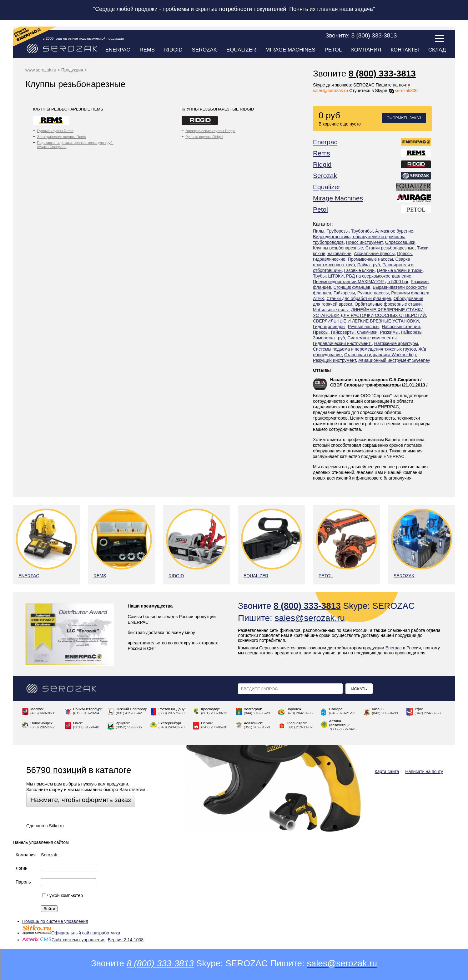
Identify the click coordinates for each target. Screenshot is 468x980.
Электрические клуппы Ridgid (210, 131)
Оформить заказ (404, 118)
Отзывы (322, 370)
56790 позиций (56, 770)
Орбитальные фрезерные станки (388, 304)
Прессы (321, 332)
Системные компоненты (372, 338)
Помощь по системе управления (55, 921)
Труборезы (338, 231)
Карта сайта (387, 771)
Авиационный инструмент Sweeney (394, 360)
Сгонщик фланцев (352, 287)
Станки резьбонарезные (390, 248)
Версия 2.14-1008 (126, 940)
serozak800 (403, 91)
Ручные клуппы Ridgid (204, 137)
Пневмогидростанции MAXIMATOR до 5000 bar (361, 282)
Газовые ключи (359, 270)
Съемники (367, 332)
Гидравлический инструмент (342, 343)
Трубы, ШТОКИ (328, 276)
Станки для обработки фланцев (359, 298)
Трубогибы (362, 231)
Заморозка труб (329, 338)
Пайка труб (369, 265)
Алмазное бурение (394, 231)
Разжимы (389, 332)
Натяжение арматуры (396, 343)
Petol (333, 50)
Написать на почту (424, 771)
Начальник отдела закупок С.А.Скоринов (375, 380)
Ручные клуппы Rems (55, 131)
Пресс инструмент (364, 242)
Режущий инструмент (334, 360)
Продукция (72, 70)
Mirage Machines (290, 50)
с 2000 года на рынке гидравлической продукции (83, 38)
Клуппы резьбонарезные (338, 248)
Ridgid (173, 50)
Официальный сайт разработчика (71, 933)
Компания (366, 50)
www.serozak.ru (41, 70)
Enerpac (118, 50)
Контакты (405, 50)
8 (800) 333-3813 (382, 74)
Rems (147, 50)
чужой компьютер (63, 895)
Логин (22, 868)
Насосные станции (401, 327)
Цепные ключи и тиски (400, 270)
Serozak (204, 50)
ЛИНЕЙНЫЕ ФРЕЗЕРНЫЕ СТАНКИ (387, 310)
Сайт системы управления (64, 940)
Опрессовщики (400, 242)
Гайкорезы (344, 293)
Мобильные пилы (331, 310)
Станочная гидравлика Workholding (380, 355)
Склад (437, 50)
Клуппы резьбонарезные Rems (68, 109)
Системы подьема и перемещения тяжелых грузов (364, 349)
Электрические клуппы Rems (61, 137)
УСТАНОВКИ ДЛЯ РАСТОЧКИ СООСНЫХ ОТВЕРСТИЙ (369, 315)
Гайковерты (343, 332)
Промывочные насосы (370, 259)
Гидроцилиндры (329, 327)
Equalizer (241, 50)
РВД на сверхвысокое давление (379, 276)
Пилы (319, 231)
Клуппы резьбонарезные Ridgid (218, 109)
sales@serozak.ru (330, 91)
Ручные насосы (373, 293)
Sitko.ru (56, 826)
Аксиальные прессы (374, 254)
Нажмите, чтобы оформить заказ (81, 800)
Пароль (23, 882)
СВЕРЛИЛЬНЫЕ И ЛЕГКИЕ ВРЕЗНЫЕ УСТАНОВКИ (366, 321)
